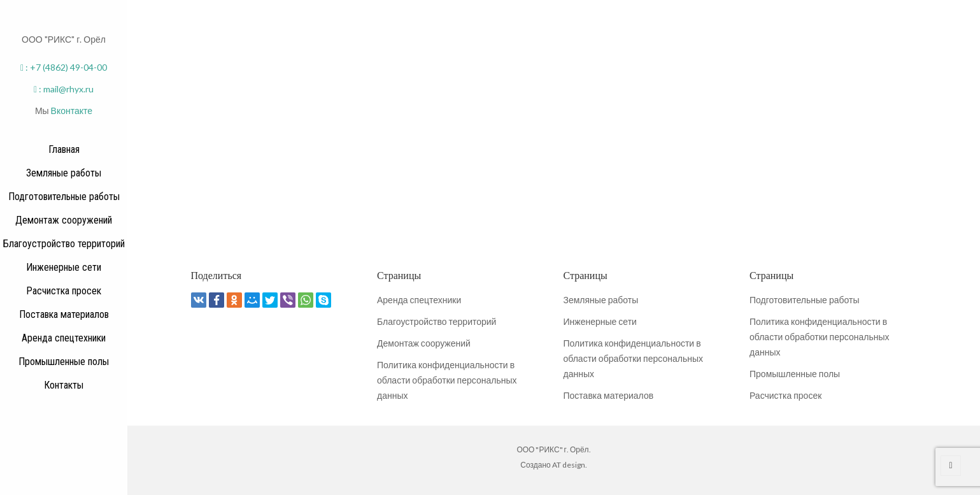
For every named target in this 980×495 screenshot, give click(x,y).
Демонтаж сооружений (424, 343)
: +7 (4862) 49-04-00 (64, 67)
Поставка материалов (609, 395)
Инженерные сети (600, 321)
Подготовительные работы (804, 300)
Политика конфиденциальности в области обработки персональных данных (447, 380)
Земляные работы (601, 300)
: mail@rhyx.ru (64, 89)
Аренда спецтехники (419, 300)
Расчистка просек (785, 395)
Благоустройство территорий (437, 321)
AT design (569, 465)
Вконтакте (72, 111)
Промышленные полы (795, 374)
